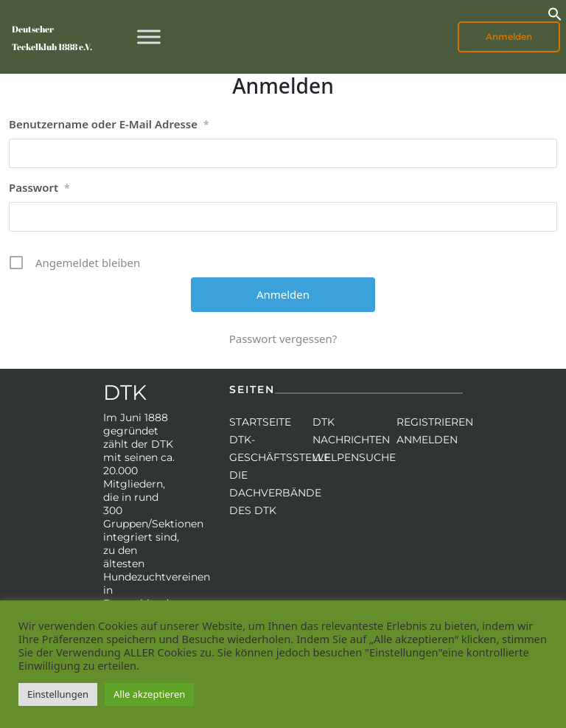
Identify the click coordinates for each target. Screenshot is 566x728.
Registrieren (435, 422)
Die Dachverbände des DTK (275, 493)
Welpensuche (354, 457)
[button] (555, 13)
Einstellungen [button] (58, 694)
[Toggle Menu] (149, 37)
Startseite (260, 422)
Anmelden (509, 37)
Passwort (39, 188)
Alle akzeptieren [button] (149, 694)
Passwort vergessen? (283, 339)
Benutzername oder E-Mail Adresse (109, 125)
